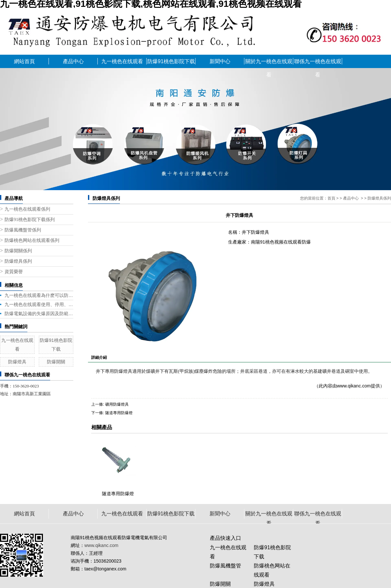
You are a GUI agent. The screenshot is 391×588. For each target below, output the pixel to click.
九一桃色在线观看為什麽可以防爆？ (39, 295)
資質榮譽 (14, 272)
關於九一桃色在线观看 (269, 63)
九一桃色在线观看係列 (27, 209)
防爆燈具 (17, 362)
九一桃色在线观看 (122, 61)
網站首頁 (24, 61)
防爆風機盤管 (225, 566)
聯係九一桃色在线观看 (318, 63)
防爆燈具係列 (18, 261)
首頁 (331, 198)
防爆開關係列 (18, 251)
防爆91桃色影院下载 (171, 61)
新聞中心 (220, 61)
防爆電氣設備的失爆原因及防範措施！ (39, 314)
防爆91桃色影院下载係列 (30, 220)
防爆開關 (56, 362)
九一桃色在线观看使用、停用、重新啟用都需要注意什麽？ (39, 304)
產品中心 (73, 61)
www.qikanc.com (354, 386)
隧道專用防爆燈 (119, 413)
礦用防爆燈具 (117, 404)
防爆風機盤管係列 (23, 230)
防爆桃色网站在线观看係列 (32, 240)
